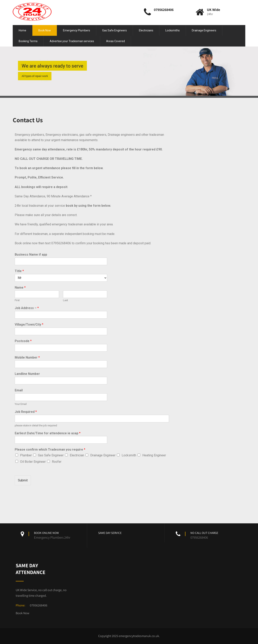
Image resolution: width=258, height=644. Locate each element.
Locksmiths (173, 30)
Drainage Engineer (103, 455)
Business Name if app (31, 255)
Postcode (23, 341)
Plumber (26, 455)
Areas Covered (115, 41)
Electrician (77, 455)
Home (22, 30)
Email (19, 390)
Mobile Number (27, 357)
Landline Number (27, 374)
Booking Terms (28, 41)
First (17, 300)
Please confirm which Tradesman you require (50, 450)
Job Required (26, 412)
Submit (23, 480)
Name (20, 288)
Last (65, 300)
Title (19, 271)
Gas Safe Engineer (51, 455)
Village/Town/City (29, 324)
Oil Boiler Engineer (33, 462)
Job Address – (27, 308)
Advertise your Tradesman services (72, 41)
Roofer (57, 462)
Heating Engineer (154, 455)
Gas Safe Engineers (114, 30)
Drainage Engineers (204, 30)
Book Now (45, 30)
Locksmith (129, 455)
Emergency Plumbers (77, 30)
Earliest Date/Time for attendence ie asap (48, 433)
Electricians (146, 30)
